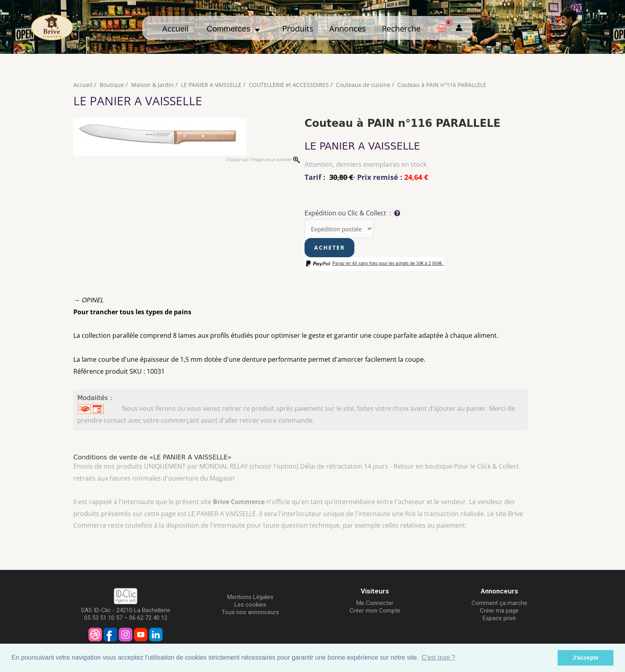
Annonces (348, 28)
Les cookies (250, 605)
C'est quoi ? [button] (438, 657)
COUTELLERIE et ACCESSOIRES (293, 85)
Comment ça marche (499, 604)
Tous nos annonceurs (250, 613)
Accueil (175, 28)
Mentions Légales (250, 598)
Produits (298, 28)
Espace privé (499, 619)
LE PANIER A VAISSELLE (214, 85)
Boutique (112, 85)
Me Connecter (375, 604)
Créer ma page (499, 611)
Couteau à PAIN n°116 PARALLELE (450, 85)
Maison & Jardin (154, 85)
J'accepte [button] (586, 658)
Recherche (401, 28)
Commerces (233, 29)
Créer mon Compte (375, 611)
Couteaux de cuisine (369, 85)
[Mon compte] (459, 28)
